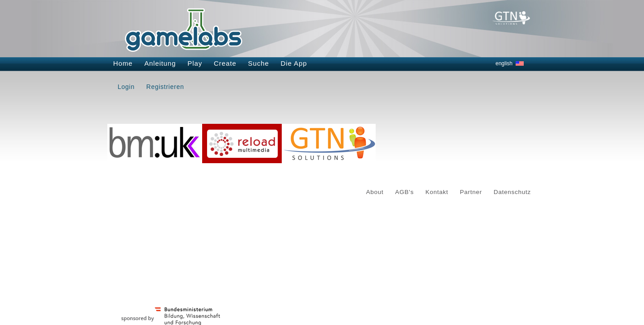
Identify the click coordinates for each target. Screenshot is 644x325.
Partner (471, 192)
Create (225, 63)
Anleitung (160, 63)
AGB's (405, 192)
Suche (259, 63)
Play (195, 63)
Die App (294, 63)
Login (126, 87)
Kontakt (437, 192)
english (504, 63)
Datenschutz (512, 192)
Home (123, 63)
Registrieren (165, 87)
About (375, 192)
